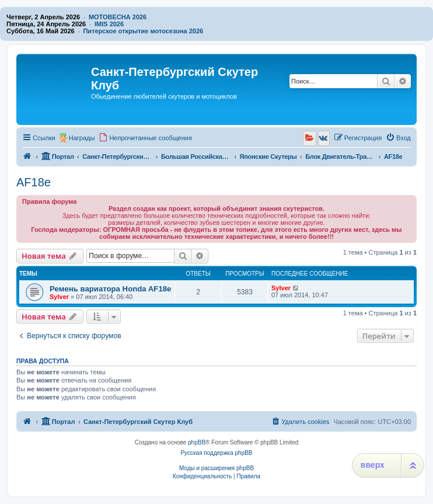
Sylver (59, 297)
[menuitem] (145, 138)
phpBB (197, 442)
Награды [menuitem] (82, 138)
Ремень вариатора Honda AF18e (110, 289)
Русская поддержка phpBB (216, 453)
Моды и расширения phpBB (216, 468)
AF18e (34, 182)
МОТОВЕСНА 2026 (118, 17)
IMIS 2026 (109, 24)
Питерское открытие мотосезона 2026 (143, 31)
